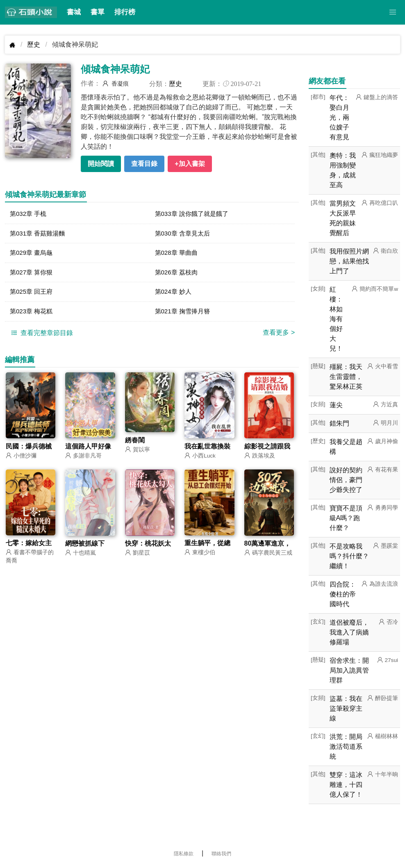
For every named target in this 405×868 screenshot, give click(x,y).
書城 (74, 12)
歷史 (34, 44)
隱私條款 (184, 854)
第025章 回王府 (33, 294)
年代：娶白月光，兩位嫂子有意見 (339, 117)
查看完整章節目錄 (41, 336)
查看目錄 (144, 164)
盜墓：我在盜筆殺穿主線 (346, 708)
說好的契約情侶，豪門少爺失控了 (346, 480)
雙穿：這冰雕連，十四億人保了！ (346, 785)
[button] (393, 12)
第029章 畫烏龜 (33, 254)
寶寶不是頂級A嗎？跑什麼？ (346, 518)
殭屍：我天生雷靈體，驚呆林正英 (346, 377)
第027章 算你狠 (33, 274)
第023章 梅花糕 (33, 314)
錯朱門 (339, 423)
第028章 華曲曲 (178, 254)
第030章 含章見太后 (184, 234)
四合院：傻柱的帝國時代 (343, 594)
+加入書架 (190, 164)
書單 (98, 12)
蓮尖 (336, 405)
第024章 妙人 (174, 294)
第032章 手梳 (29, 214)
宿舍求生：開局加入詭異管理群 (349, 670)
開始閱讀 (101, 164)
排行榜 (125, 12)
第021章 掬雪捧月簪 (184, 314)
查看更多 (279, 336)
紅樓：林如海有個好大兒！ (336, 319)
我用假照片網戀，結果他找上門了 (349, 261)
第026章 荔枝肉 (178, 274)
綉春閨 (135, 444)
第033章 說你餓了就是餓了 (194, 214)
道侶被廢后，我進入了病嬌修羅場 (349, 632)
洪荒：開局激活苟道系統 (346, 747)
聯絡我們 (221, 854)
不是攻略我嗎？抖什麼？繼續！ (349, 556)
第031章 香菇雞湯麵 (39, 234)
